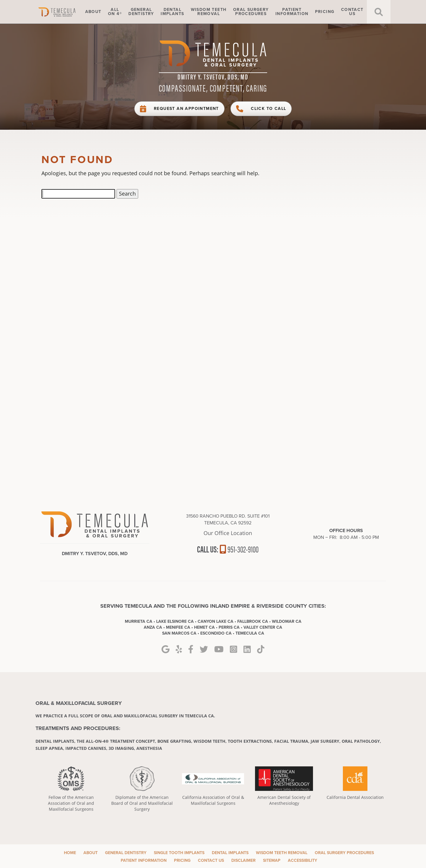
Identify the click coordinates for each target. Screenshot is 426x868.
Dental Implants (230, 853)
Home (65, 12)
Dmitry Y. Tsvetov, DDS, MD (213, 77)
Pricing (325, 12)
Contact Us (211, 860)
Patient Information (144, 860)
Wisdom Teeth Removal (282, 853)
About (93, 12)
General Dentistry (126, 853)
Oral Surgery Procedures (344, 853)
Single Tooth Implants (179, 853)
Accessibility (302, 860)
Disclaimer (243, 860)
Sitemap (272, 860)
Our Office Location (228, 533)
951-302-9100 (239, 549)
